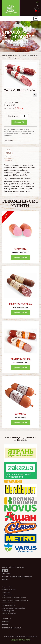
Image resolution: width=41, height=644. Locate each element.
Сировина (6, 574)
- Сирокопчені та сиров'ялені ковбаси (14, 598)
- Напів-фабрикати (8, 611)
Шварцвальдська (20, 304)
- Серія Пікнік (6, 592)
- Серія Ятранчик (7, 595)
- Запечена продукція (8, 605)
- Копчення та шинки (8, 603)
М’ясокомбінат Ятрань (9, 56)
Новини (5, 580)
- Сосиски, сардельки (8, 590)
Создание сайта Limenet (21, 640)
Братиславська (21, 359)
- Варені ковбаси (7, 587)
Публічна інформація (11, 628)
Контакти (6, 619)
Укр (37, 2)
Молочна (21, 249)
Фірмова (20, 414)
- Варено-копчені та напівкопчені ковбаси (15, 600)
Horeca (5, 625)
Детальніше (20, 257)
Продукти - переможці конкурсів (17, 577)
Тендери (5, 622)
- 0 (37, 9)
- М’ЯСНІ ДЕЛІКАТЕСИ (9, 613)
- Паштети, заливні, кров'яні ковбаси (13, 608)
